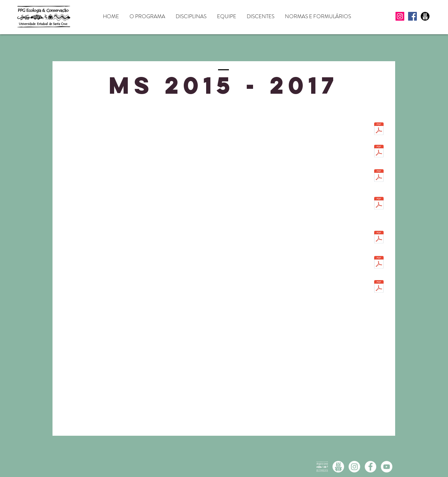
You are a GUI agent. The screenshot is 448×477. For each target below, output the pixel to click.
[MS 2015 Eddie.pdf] (379, 176)
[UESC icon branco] (338, 467)
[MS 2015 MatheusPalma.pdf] (379, 287)
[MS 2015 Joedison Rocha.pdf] (379, 263)
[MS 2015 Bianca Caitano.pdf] (379, 152)
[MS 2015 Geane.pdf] (379, 238)
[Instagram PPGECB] (354, 467)
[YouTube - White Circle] (387, 467)
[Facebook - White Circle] (370, 467)
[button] (147, 17)
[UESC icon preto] (425, 16)
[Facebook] (412, 16)
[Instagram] (400, 16)
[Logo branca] (322, 467)
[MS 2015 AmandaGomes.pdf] (379, 129)
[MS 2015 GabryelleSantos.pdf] (379, 204)
